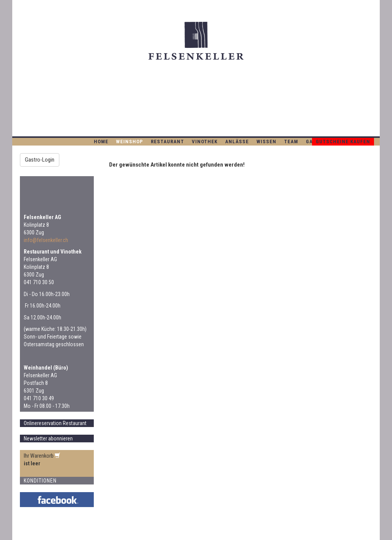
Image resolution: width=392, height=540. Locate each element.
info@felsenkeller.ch (46, 240)
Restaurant (167, 142)
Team (291, 142)
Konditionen (40, 481)
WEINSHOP (130, 142)
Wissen (266, 142)
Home (101, 142)
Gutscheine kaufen (343, 142)
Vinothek (205, 142)
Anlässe (237, 142)
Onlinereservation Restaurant (55, 423)
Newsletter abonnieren (48, 439)
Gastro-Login (40, 160)
